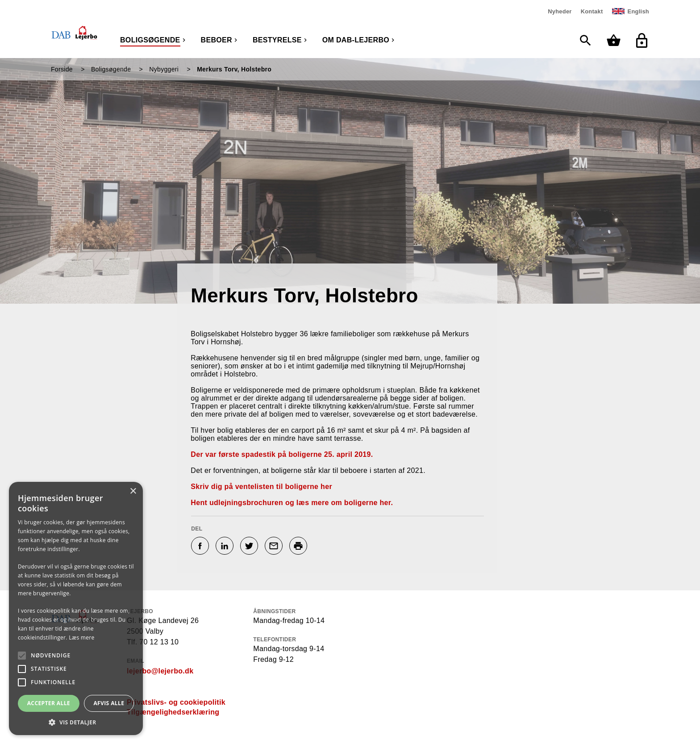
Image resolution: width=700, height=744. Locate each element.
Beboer (217, 40)
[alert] (76, 608)
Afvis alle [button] (109, 703)
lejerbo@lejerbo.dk (160, 671)
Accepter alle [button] (49, 703)
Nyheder (560, 11)
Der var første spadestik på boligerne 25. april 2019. (282, 454)
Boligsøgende (150, 40)
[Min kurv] (616, 40)
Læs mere (81, 637)
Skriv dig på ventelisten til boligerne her (261, 487)
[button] (76, 722)
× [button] (133, 491)
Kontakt (592, 11)
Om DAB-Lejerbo (356, 40)
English (638, 11)
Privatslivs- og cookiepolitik (176, 702)
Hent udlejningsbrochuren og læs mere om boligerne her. (292, 503)
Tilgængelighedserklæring (173, 712)
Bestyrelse (277, 40)
